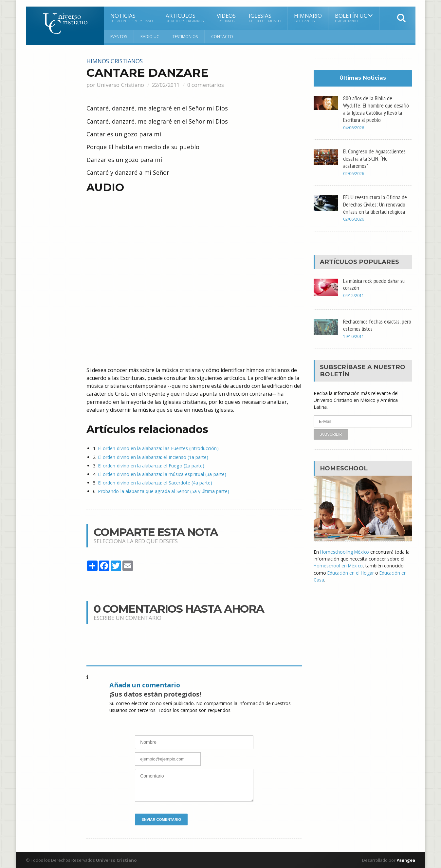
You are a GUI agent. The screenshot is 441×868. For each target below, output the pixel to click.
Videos (226, 18)
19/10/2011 (354, 336)
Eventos (119, 37)
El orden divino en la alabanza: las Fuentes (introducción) (158, 448)
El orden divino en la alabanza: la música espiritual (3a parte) (162, 474)
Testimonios (185, 37)
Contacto (222, 37)
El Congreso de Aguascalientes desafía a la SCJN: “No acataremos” (375, 158)
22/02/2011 (167, 84)
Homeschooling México (345, 552)
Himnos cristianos (117, 61)
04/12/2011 (354, 295)
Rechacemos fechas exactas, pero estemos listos (373, 325)
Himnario (308, 18)
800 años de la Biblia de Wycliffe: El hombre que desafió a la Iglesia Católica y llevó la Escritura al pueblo (376, 109)
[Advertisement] (52, 156)
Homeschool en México (339, 565)
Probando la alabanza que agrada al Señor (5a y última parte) (163, 491)
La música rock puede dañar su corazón (375, 284)
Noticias (131, 18)
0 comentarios (208, 84)
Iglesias (265, 18)
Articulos (185, 18)
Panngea (405, 860)
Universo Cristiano (120, 84)
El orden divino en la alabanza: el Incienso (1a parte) (153, 457)
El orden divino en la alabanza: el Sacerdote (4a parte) (155, 482)
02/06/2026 (354, 173)
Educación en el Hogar (351, 572)
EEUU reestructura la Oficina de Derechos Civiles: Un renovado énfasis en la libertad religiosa (376, 204)
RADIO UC (150, 37)
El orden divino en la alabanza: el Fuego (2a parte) (151, 465)
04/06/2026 (354, 128)
